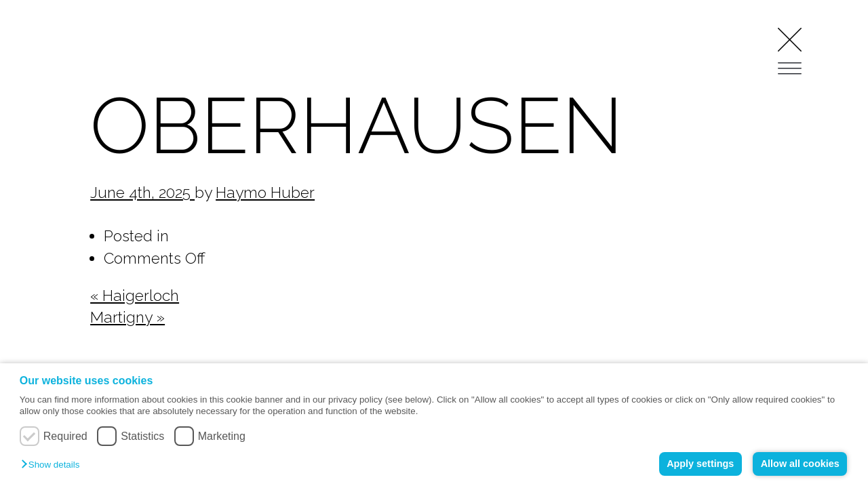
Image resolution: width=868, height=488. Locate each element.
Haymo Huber (265, 192)
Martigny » (127, 317)
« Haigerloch (135, 296)
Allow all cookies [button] (800, 464)
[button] (54, 465)
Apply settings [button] (700, 464)
